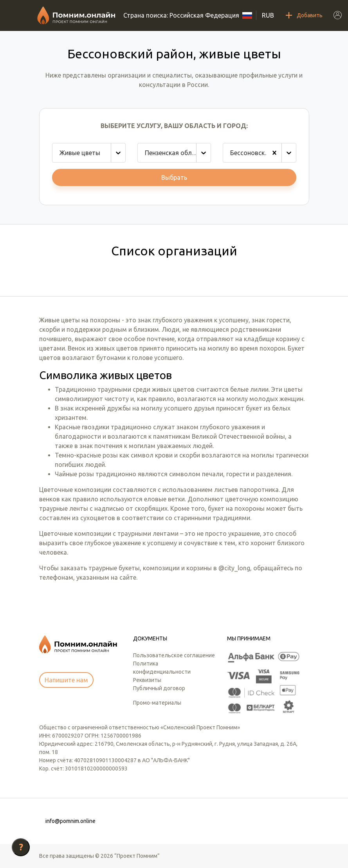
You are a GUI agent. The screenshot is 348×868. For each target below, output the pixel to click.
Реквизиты (147, 680)
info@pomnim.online (70, 821)
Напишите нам (66, 680)
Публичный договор (159, 688)
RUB (268, 15)
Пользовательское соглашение (174, 655)
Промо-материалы (157, 703)
